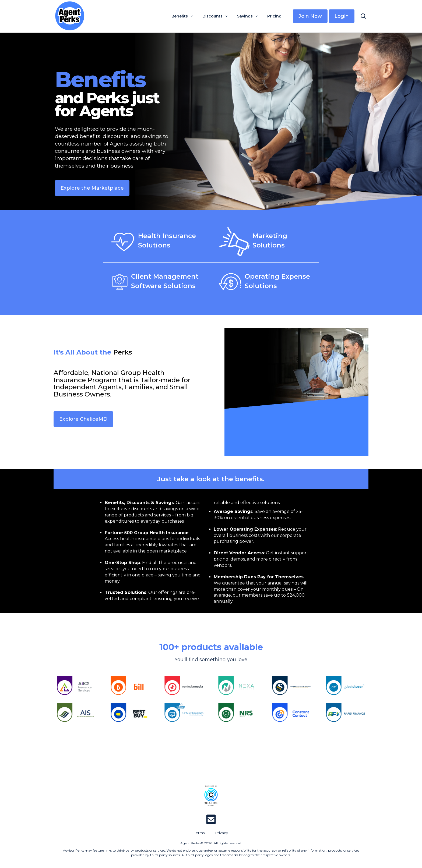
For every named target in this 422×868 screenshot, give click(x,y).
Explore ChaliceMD (83, 419)
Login (342, 16)
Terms (199, 833)
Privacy (222, 833)
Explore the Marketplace (92, 188)
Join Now (310, 16)
